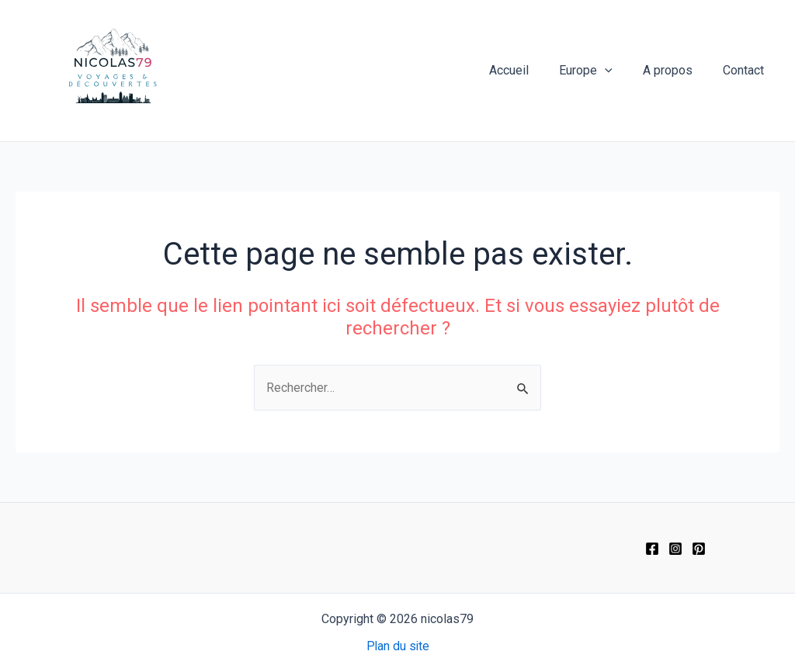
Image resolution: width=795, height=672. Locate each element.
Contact (746, 70)
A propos (676, 70)
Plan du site (398, 646)
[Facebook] (652, 549)
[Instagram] (675, 549)
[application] (619, 71)
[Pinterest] (699, 549)
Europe (600, 71)
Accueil (528, 70)
